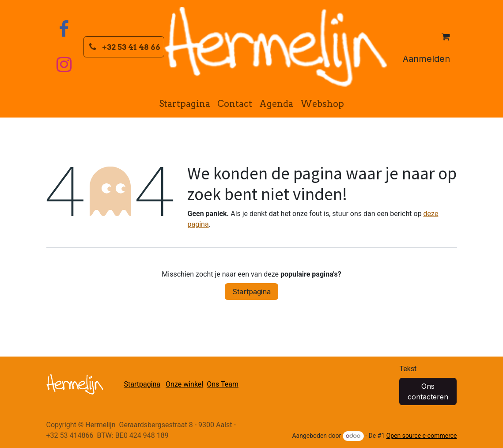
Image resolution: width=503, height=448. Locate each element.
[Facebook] (64, 29)
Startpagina (251, 292)
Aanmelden (426, 59)
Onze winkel (184, 384)
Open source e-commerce (422, 436)
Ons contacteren (428, 391)
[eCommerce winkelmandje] (446, 37)
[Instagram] (64, 65)
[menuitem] (185, 104)
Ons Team (223, 384)
